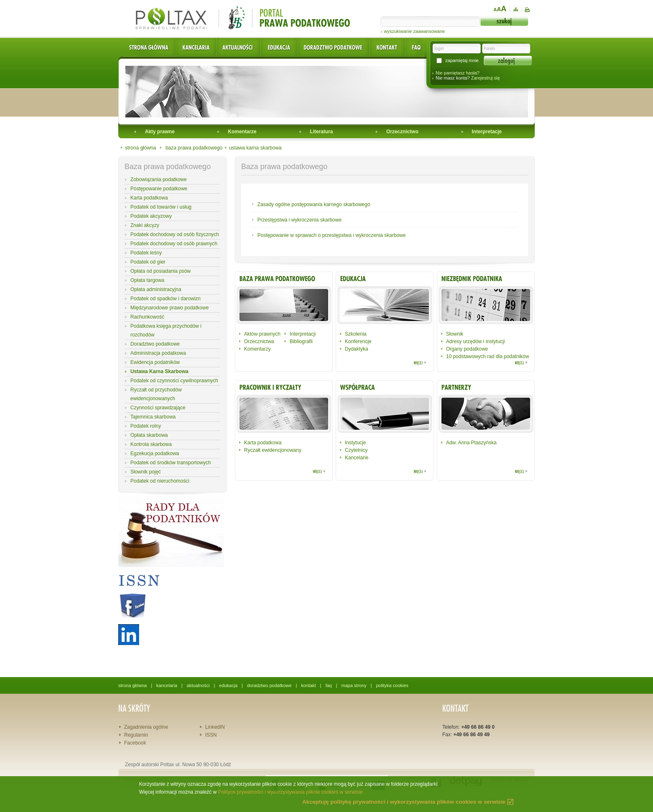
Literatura (321, 132)
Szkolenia (356, 334)
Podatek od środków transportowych (171, 463)
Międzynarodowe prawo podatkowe (169, 308)
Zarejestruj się (485, 78)
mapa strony (354, 685)
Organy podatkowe (467, 349)
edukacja (228, 685)
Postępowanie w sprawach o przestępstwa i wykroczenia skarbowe (331, 235)
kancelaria (167, 685)
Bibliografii (301, 341)
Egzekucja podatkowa (155, 453)
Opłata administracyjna (156, 289)
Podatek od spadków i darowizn (166, 299)
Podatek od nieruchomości (160, 481)
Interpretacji (303, 334)
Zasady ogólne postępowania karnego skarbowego (314, 204)
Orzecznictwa (259, 341)
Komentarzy (257, 349)
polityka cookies (392, 685)
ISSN (211, 735)
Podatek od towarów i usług (161, 207)
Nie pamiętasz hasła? (457, 73)
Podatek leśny (146, 253)
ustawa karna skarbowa (255, 148)
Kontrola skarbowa (151, 444)
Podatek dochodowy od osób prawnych (174, 244)
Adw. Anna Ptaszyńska (471, 443)
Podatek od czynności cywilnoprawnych (174, 381)
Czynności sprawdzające (158, 408)
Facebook (135, 743)
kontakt (308, 685)
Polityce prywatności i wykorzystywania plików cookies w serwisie (290, 792)
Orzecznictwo (402, 132)
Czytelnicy (356, 450)
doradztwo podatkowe (269, 685)
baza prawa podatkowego (194, 148)
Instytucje (355, 443)
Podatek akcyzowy (151, 216)
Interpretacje (487, 132)
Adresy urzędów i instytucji (475, 341)
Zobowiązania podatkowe (158, 179)
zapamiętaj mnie (462, 60)
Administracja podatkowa (158, 353)
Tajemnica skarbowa (153, 417)
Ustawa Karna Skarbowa (159, 371)
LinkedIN (215, 727)
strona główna (141, 148)
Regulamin (136, 735)
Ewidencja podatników (155, 362)
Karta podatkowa (149, 198)
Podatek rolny (146, 426)
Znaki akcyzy (145, 225)
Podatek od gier (148, 262)
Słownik (455, 334)
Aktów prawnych (262, 334)
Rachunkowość (147, 317)
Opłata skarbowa (149, 435)
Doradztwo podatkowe (155, 344)
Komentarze (242, 132)
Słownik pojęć (146, 472)
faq (328, 685)
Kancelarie (357, 458)
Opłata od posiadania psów (161, 271)
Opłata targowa (147, 280)
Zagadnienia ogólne (146, 727)
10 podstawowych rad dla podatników (487, 356)
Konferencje (358, 341)
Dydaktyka (356, 349)
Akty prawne (160, 132)
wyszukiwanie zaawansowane (414, 31)
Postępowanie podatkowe (159, 189)
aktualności (198, 685)
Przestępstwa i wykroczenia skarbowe (299, 220)
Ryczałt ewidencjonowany (273, 450)
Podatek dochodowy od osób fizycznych (175, 234)
